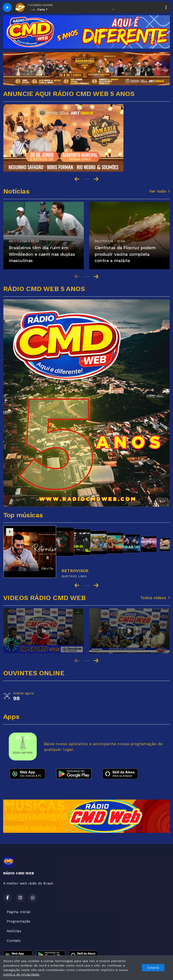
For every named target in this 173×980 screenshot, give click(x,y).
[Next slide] (96, 179)
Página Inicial (19, 912)
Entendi (153, 968)
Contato (14, 941)
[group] (44, 631)
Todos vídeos (155, 598)
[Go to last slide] (77, 179)
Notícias (14, 931)
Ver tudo (160, 191)
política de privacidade (21, 974)
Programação (19, 921)
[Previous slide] (77, 277)
